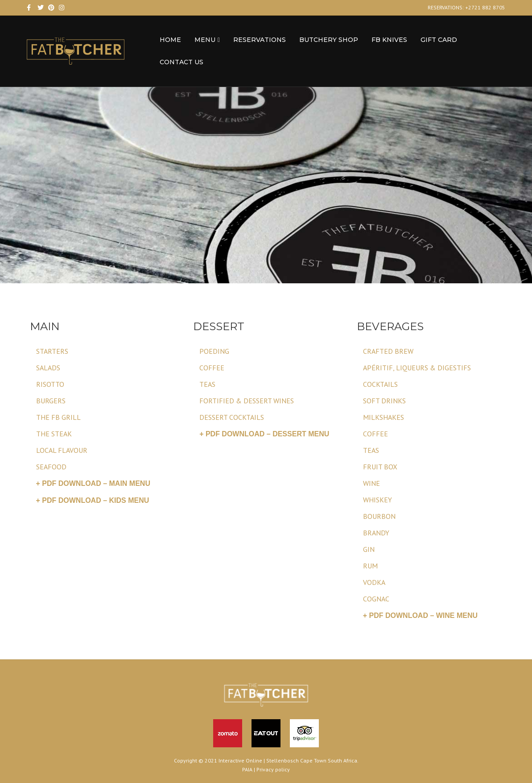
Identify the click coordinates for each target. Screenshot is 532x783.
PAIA (247, 769)
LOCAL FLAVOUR (62, 450)
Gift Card (439, 40)
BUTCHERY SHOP (329, 40)
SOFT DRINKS (384, 401)
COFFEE (212, 368)
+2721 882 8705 (485, 7)
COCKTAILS (380, 384)
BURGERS (51, 401)
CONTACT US (181, 62)
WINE (371, 483)
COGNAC (376, 599)
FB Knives (389, 40)
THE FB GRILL (58, 417)
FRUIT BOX (380, 467)
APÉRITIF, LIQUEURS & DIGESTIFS (417, 368)
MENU (205, 40)
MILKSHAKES (384, 417)
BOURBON (379, 516)
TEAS (207, 384)
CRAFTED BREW (388, 351)
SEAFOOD (51, 467)
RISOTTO (50, 384)
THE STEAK (54, 434)
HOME (170, 40)
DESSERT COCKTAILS (232, 417)
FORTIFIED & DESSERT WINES (247, 401)
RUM (370, 566)
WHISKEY (377, 500)
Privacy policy (273, 769)
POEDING (214, 351)
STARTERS (52, 351)
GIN (369, 549)
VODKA (374, 582)
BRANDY (376, 533)
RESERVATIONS (260, 40)
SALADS (48, 368)
